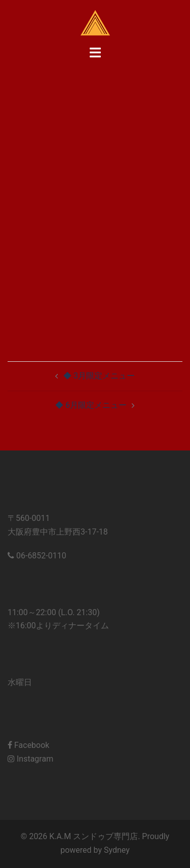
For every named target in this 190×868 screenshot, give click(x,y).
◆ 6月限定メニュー (91, 405)
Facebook (28, 745)
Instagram (30, 759)
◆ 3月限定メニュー (99, 376)
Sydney (117, 850)
